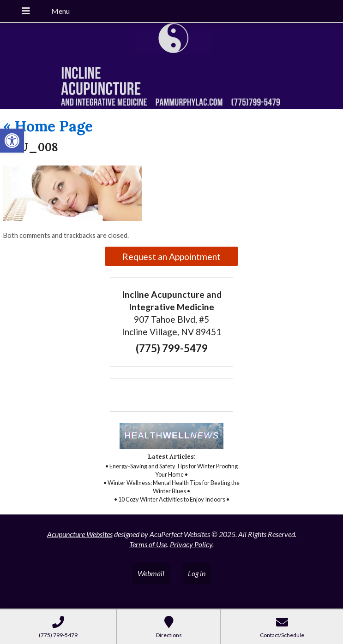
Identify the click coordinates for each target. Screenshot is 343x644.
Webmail (151, 573)
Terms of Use (148, 544)
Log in (197, 573)
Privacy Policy (191, 544)
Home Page (48, 126)
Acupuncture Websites (80, 534)
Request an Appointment (171, 257)
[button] (12, 141)
